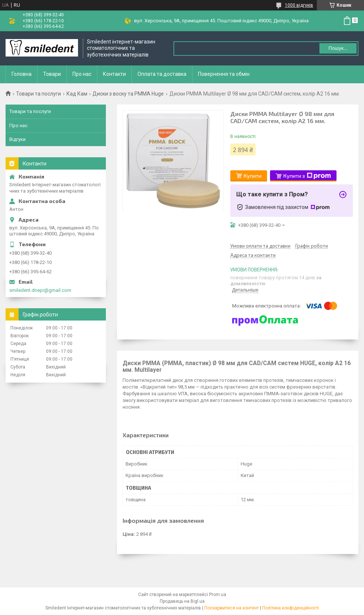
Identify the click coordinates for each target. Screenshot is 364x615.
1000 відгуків (299, 5)
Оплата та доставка (162, 74)
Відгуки (17, 139)
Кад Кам (77, 94)
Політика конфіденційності (291, 608)
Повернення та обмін (224, 74)
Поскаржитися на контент (232, 608)
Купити (253, 176)
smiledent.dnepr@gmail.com (40, 290)
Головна (22, 74)
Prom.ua (218, 595)
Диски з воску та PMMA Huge (128, 94)
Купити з (307, 176)
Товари (52, 74)
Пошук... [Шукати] (338, 48)
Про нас (82, 74)
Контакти (114, 74)
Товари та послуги (38, 94)
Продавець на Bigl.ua (182, 601)
